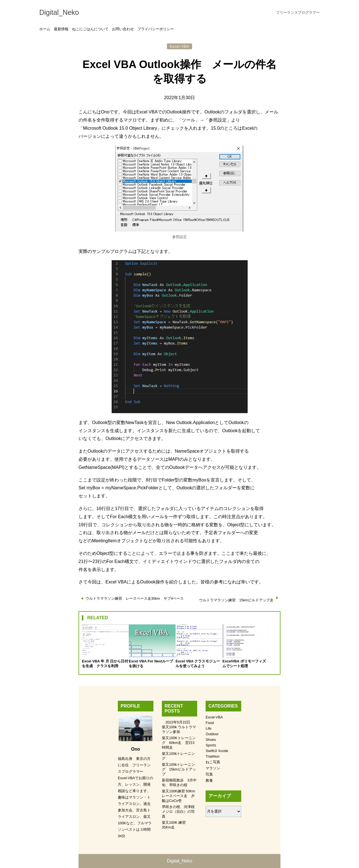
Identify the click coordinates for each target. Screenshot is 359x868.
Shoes (211, 740)
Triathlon (212, 756)
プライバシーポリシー (156, 29)
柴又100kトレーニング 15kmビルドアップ (179, 769)
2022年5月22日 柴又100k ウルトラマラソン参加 (179, 727)
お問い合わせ (123, 29)
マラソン (213, 768)
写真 (209, 774)
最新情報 (61, 29)
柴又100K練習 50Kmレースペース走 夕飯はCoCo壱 (179, 796)
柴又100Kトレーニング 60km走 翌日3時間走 (179, 743)
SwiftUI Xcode (217, 751)
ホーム (45, 29)
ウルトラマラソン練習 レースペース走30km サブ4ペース (135, 598)
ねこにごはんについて (90, 29)
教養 (209, 780)
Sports (211, 745)
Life (209, 728)
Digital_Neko (59, 12)
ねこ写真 (213, 762)
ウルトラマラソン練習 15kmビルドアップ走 (236, 600)
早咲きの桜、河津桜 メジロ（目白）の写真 (180, 812)
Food (210, 723)
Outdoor (212, 734)
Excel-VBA (179, 46)
